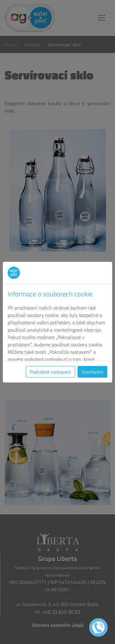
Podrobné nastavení (50, 372)
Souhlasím (92, 372)
